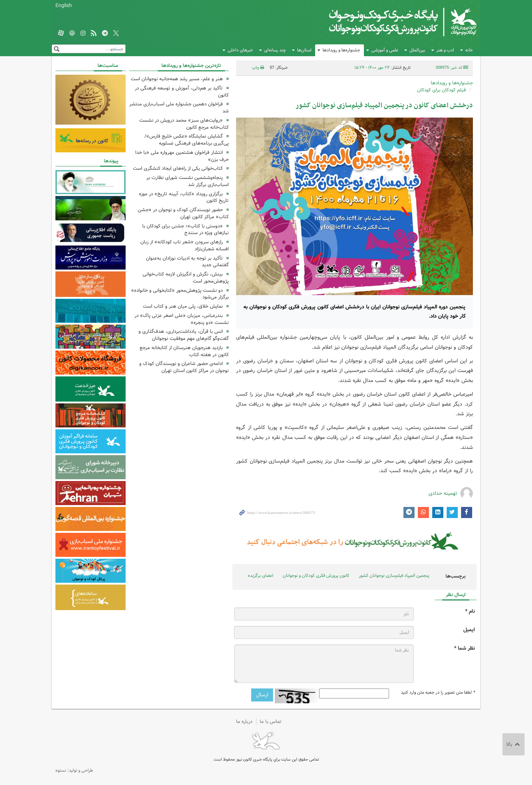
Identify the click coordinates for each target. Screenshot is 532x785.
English (64, 6)
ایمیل (469, 630)
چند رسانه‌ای (275, 50)
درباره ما (244, 722)
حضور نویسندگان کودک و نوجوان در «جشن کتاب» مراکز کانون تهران (183, 213)
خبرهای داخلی (240, 50)
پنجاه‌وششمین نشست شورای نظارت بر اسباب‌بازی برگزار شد (187, 181)
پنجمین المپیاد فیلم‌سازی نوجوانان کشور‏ (394, 576)
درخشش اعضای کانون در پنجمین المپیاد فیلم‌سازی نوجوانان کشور (384, 106)
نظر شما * (464, 648)
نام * (470, 611)
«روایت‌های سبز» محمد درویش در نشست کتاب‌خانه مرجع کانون (184, 124)
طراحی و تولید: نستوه (74, 770)
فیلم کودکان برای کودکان (441, 90)
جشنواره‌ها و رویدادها (341, 50)
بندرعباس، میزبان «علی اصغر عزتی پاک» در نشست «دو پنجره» (182, 319)
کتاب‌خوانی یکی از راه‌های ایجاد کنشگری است (178, 168)
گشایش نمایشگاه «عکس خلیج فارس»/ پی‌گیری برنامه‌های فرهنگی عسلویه (187, 140)
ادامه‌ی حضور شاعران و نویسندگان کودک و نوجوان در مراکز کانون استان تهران (184, 367)
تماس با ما (271, 722)
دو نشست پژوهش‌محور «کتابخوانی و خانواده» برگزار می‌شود (180, 294)
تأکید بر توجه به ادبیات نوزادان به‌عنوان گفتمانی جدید (187, 262)
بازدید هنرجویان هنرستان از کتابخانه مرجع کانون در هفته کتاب (184, 351)
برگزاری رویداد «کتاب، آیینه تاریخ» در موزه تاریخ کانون (184, 197)
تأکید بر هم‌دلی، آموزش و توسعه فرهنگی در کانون (182, 92)
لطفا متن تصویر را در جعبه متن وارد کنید (438, 693)
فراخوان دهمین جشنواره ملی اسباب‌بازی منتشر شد (179, 108)
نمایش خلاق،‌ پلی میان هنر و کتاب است (183, 306)
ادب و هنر (445, 50)
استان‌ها (304, 50)
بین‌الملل (417, 50)
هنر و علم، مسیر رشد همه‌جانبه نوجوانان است (177, 79)
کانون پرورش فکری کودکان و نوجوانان (390, 22)
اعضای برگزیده (261, 576)
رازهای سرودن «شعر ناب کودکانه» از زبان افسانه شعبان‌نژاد (185, 246)
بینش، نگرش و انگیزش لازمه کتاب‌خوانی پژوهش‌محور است (186, 278)
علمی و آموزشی (385, 50)
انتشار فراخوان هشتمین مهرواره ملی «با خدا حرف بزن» (182, 156)
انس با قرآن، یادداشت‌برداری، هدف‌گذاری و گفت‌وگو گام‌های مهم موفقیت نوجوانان (184, 335)
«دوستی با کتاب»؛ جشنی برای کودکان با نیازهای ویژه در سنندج (185, 230)
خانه (469, 50)
